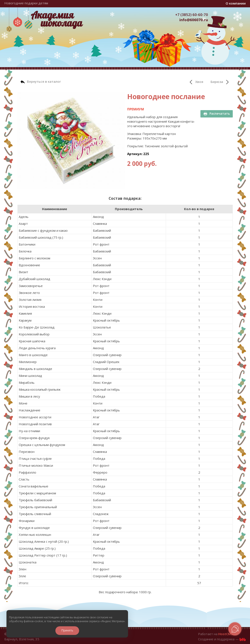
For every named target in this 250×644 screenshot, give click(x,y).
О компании (236, 3)
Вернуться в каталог (41, 82)
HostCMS (225, 634)
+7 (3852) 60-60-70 (192, 15)
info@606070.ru (194, 20)
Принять (67, 630)
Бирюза (220, 82)
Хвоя (196, 82)
